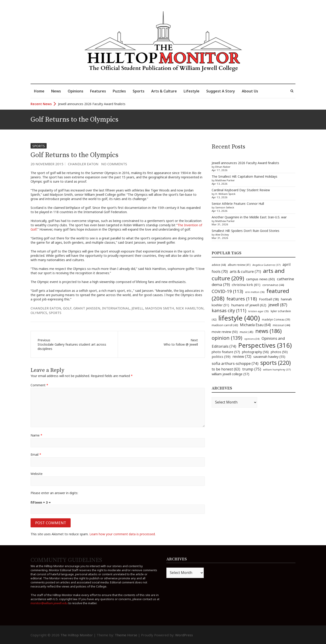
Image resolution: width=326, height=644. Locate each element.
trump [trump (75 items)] (252, 369)
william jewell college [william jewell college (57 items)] (230, 374)
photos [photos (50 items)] (279, 352)
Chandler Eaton (83, 164)
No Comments (114, 164)
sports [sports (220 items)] (276, 363)
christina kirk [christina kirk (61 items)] (246, 285)
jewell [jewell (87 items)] (278, 305)
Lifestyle (192, 91)
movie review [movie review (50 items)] (225, 332)
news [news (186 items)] (268, 331)
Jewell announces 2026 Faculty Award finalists (92, 104)
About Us (250, 91)
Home (39, 91)
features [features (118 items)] (242, 299)
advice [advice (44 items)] (219, 265)
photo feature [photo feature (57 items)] (226, 352)
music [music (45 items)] (247, 332)
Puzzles (119, 91)
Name (36, 435)
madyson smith (160, 308)
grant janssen (87, 308)
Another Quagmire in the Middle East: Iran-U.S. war (249, 217)
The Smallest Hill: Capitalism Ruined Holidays (244, 176)
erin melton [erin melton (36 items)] (255, 292)
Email (36, 454)
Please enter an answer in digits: (54, 493)
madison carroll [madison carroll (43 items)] (225, 325)
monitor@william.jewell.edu (49, 603)
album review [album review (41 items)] (239, 265)
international (116, 308)
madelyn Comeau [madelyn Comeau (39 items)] (276, 319)
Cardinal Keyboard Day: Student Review (241, 190)
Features (98, 91)
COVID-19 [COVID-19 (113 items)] (227, 291)
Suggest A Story (221, 91)
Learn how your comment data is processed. (122, 534)
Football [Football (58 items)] (269, 299)
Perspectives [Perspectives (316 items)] (265, 345)
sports (55, 313)
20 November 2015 (47, 164)
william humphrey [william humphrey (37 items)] (277, 369)
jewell (137, 308)
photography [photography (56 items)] (255, 352)
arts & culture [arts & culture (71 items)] (245, 271)
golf (67, 308)
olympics (39, 313)
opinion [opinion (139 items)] (227, 338)
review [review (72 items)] (242, 356)
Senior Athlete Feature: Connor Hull (238, 204)
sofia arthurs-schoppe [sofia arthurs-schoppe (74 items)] (235, 363)
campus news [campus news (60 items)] (260, 279)
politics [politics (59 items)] (221, 356)
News (56, 91)
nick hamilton (190, 308)
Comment (39, 385)
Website (37, 474)
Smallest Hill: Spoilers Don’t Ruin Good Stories (246, 231)
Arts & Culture (164, 91)
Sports (139, 91)
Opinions (76, 91)
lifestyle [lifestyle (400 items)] (239, 318)
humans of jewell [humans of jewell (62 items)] (249, 305)
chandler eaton (46, 308)
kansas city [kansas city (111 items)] (229, 310)
